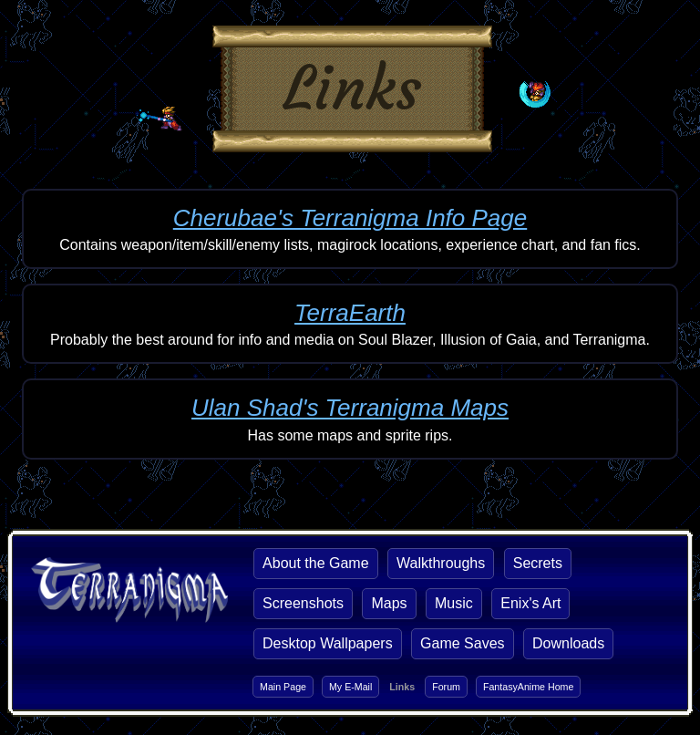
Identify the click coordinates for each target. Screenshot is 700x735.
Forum (446, 687)
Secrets (538, 563)
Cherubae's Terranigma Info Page (350, 218)
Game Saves (462, 643)
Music (454, 603)
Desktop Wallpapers (328, 643)
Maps (389, 603)
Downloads (568, 643)
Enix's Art (530, 603)
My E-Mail (350, 687)
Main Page (283, 687)
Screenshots (303, 603)
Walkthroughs (441, 563)
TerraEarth (350, 313)
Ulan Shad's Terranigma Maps (350, 408)
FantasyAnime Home (529, 687)
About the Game (316, 563)
